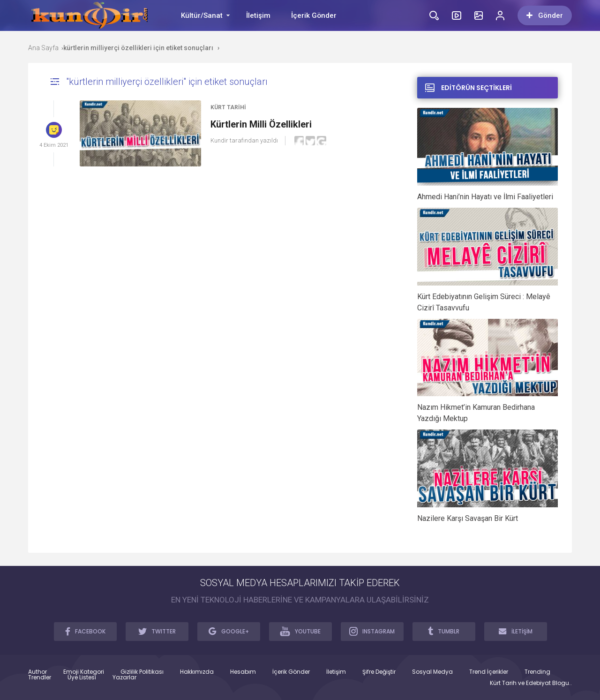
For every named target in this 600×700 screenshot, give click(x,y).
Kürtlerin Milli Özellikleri (261, 124)
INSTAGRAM (372, 631)
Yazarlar (124, 677)
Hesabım (243, 672)
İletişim (258, 15)
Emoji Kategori (84, 672)
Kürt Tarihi (228, 107)
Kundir (219, 140)
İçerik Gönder (314, 15)
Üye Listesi (82, 677)
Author (37, 672)
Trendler (40, 677)
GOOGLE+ (229, 631)
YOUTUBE (300, 631)
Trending (537, 672)
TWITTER (157, 631)
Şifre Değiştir (379, 672)
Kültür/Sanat (202, 15)
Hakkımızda (197, 672)
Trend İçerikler (489, 672)
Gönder (545, 15)
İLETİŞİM (516, 631)
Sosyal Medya (432, 672)
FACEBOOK (85, 631)
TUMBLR (444, 631)
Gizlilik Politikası (142, 672)
